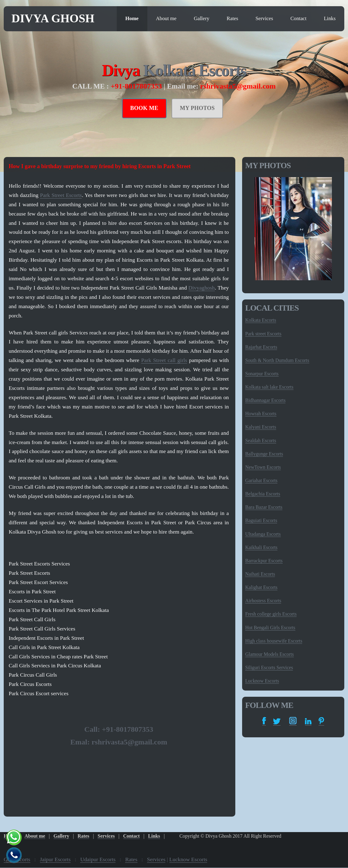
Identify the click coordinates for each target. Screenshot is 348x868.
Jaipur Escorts (55, 859)
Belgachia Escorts (263, 494)
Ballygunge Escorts (264, 454)
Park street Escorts (263, 334)
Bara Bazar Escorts (264, 507)
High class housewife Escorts (274, 641)
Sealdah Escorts (261, 441)
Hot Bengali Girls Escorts (270, 628)
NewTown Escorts (263, 467)
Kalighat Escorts (261, 587)
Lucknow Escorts (262, 681)
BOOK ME (144, 108)
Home (132, 18)
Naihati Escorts (260, 574)
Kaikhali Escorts (261, 547)
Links (330, 18)
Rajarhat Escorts (261, 347)
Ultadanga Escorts (263, 534)
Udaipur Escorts (98, 859)
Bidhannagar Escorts (265, 400)
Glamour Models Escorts (270, 654)
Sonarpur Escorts (262, 374)
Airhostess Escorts (263, 601)
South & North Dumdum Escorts (277, 360)
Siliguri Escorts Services (269, 667)
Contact (298, 18)
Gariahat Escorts (261, 480)
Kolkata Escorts (194, 70)
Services (264, 18)
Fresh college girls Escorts (271, 614)
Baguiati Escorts (261, 520)
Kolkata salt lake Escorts (269, 387)
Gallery (202, 18)
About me (166, 18)
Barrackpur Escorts (264, 561)
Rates (232, 18)
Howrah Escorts (261, 414)
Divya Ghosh (53, 18)
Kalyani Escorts (261, 427)
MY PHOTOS (197, 108)
